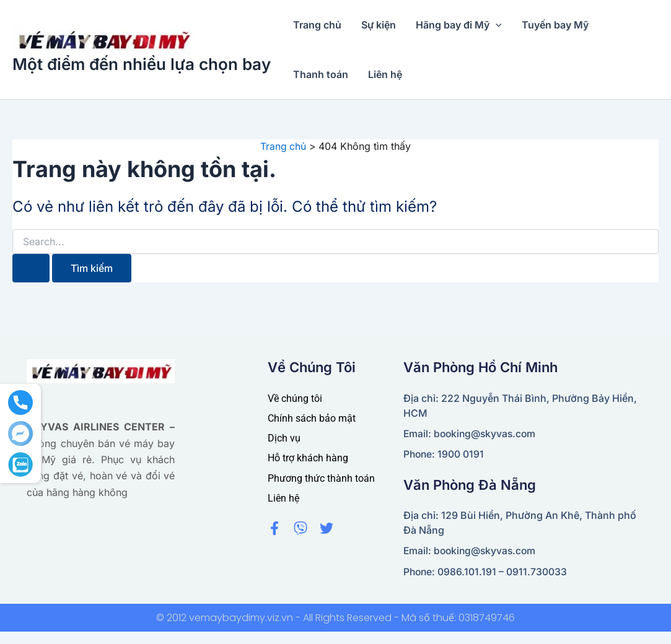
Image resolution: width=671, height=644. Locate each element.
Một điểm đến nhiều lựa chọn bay (142, 64)
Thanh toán (321, 74)
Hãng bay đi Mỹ (459, 25)
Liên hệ (385, 74)
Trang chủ (317, 25)
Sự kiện (379, 25)
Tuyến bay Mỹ (555, 25)
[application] (496, 25)
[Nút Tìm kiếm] (31, 268)
